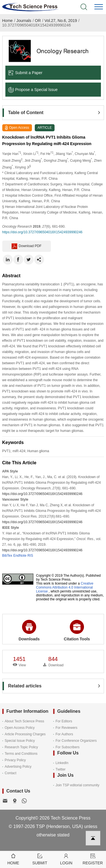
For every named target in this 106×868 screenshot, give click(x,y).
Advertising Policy (18, 767)
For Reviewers (67, 728)
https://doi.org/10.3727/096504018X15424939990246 (42, 232)
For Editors (64, 721)
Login (66, 859)
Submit (40, 859)
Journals (24, 21)
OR (38, 21)
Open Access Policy (20, 728)
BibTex (7, 556)
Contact (11, 773)
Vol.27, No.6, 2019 (61, 21)
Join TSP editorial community (78, 785)
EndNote (20, 556)
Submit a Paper (25, 73)
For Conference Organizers (76, 741)
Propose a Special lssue (33, 90)
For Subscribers (68, 747)
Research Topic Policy (21, 747)
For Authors (64, 734)
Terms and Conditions (21, 754)
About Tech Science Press (25, 721)
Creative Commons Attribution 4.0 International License (65, 587)
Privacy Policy (15, 760)
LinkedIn (62, 763)
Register (93, 859)
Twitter (61, 769)
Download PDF (27, 246)
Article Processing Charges (25, 734)
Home (7, 21)
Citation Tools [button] (77, 631)
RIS (30, 556)
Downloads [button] (29, 631)
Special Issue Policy (20, 741)
